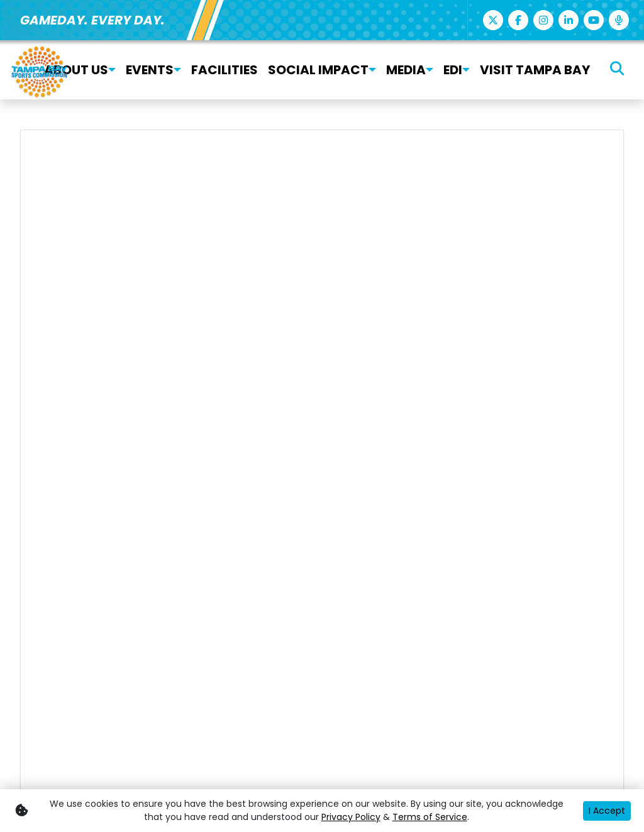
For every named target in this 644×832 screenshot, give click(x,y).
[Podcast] (619, 20)
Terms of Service (430, 817)
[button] (112, 70)
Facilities (225, 70)
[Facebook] (518, 20)
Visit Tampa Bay (535, 70)
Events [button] (150, 70)
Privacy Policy (351, 817)
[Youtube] (594, 20)
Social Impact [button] (318, 70)
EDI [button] (453, 70)
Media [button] (406, 70)
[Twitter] (493, 20)
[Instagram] (543, 20)
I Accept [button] (607, 811)
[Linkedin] (569, 20)
